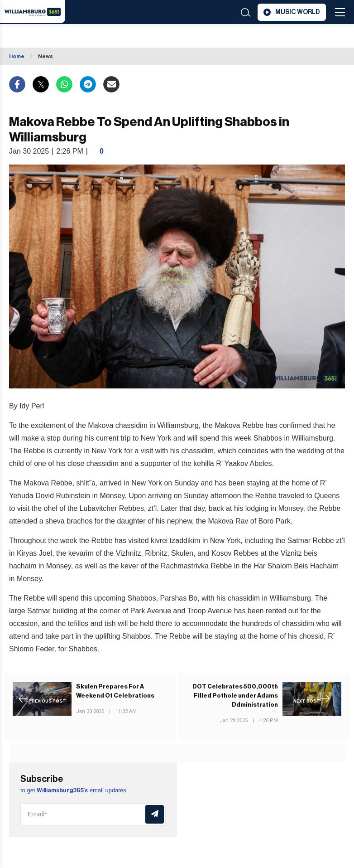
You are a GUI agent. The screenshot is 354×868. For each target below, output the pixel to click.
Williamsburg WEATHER (77, 37)
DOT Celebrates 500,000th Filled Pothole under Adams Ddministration (235, 696)
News (45, 56)
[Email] (93, 815)
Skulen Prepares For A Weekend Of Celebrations (115, 691)
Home (17, 56)
